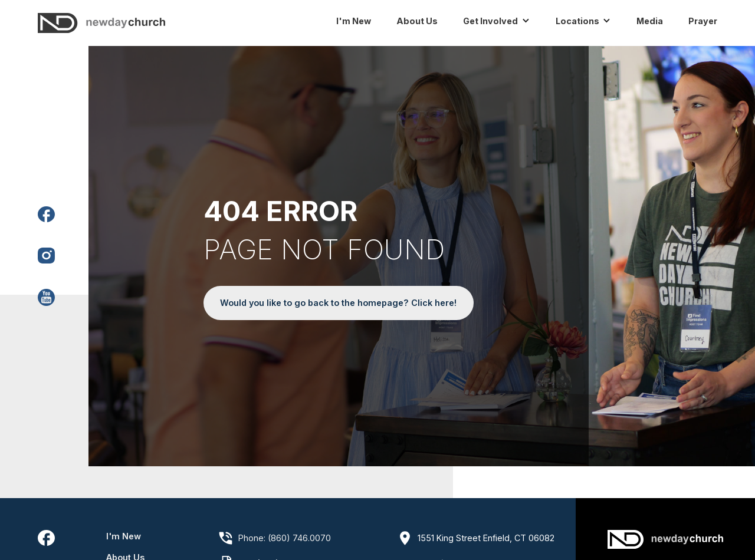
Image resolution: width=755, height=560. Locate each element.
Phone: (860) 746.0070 (285, 538)
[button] (502, 21)
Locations (577, 21)
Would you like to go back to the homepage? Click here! (338, 303)
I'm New (124, 536)
